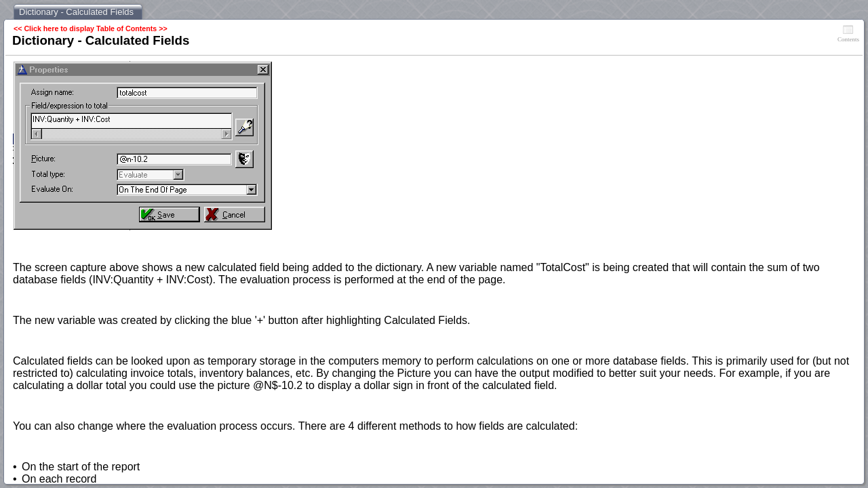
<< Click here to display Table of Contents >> (91, 28)
